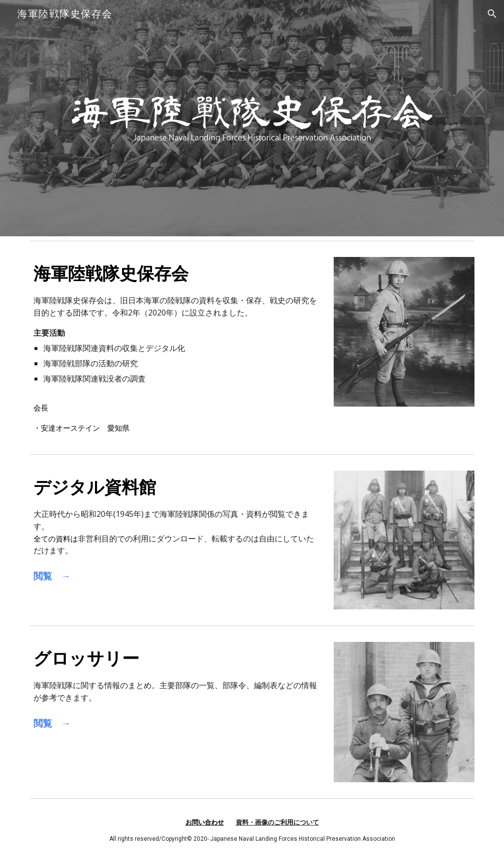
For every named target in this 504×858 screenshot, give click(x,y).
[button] (492, 14)
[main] (176, 348)
